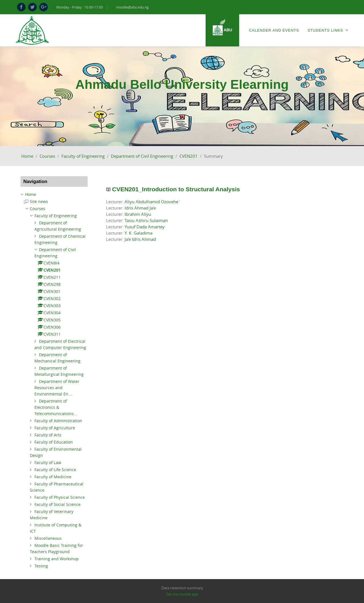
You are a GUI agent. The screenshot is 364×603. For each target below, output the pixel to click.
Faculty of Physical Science (60, 497)
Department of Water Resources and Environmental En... (57, 388)
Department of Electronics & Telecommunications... (56, 407)
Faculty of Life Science (55, 470)
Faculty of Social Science (57, 504)
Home (27, 156)
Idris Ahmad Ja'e (140, 208)
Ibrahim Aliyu (138, 214)
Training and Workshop (57, 559)
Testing (41, 566)
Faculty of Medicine (53, 477)
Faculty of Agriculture (55, 428)
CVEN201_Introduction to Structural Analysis (176, 189)
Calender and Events (274, 30)
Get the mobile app (182, 594)
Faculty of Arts (48, 435)
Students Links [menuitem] (328, 30)
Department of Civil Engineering (142, 156)
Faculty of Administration (58, 421)
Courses (47, 156)
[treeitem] (54, 194)
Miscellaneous (48, 538)
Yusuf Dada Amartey (145, 227)
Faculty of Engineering (83, 156)
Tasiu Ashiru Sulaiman (146, 220)
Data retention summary (182, 588)
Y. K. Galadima (138, 233)
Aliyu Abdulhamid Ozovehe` (153, 202)
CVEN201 (189, 156)
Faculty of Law (48, 462)
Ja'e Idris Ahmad (140, 239)
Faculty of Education (54, 442)
